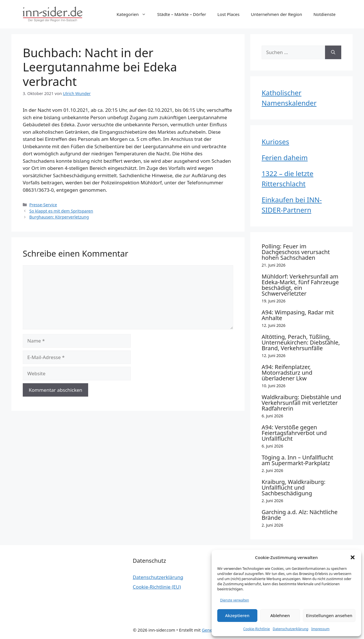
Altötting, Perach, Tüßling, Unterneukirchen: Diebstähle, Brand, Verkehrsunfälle (301, 342)
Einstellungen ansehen (329, 615)
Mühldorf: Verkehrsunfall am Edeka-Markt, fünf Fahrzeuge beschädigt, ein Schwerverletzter (300, 285)
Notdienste (324, 14)
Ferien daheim (285, 157)
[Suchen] (333, 52)
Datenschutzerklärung (290, 629)
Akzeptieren (237, 615)
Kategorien (134, 14)
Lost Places (229, 14)
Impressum (320, 629)
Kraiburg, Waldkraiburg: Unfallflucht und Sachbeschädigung (293, 488)
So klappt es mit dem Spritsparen (61, 211)
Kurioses (275, 142)
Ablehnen (280, 615)
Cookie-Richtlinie (257, 629)
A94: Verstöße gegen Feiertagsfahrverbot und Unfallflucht (294, 433)
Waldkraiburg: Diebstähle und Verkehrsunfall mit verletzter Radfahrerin (301, 403)
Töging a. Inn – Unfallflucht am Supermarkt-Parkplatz (297, 460)
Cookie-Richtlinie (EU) (157, 587)
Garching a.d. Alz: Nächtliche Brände (300, 515)
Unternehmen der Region (276, 14)
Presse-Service (43, 205)
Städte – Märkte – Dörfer (182, 14)
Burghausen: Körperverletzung (59, 217)
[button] (353, 557)
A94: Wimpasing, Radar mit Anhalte (298, 315)
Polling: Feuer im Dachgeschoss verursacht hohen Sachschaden (296, 252)
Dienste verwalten (235, 600)
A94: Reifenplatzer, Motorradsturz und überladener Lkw (287, 373)
